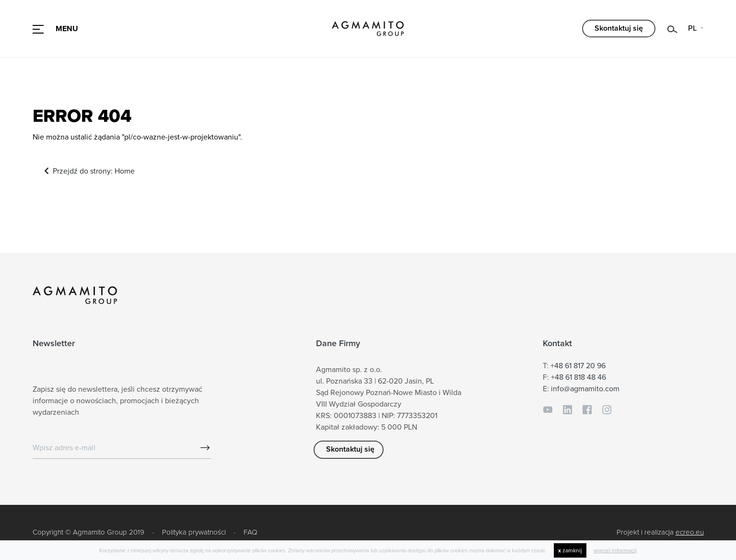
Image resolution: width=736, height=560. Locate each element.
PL (693, 28)
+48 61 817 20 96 (578, 366)
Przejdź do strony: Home (90, 172)
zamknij (570, 550)
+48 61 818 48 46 (578, 378)
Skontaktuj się (619, 28)
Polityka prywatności (194, 532)
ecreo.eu (690, 532)
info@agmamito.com (585, 389)
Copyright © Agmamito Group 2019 (88, 532)
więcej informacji (615, 550)
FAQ (250, 532)
